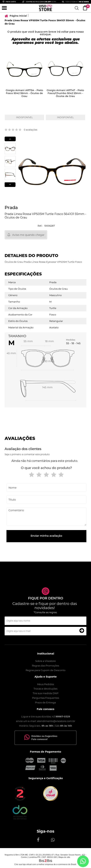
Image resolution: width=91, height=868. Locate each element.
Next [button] (10, 185)
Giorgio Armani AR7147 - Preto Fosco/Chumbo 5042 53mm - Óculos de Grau (65, 93)
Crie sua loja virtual (23, 864)
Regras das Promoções (45, 666)
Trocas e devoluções (45, 689)
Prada (11, 208)
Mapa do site (64, 857)
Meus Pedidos (45, 684)
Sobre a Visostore (45, 661)
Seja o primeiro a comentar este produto (27, 454)
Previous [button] (10, 139)
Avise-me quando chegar (28, 235)
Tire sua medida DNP (45, 693)
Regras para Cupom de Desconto (45, 670)
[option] (25, 86)
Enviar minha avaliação (46, 536)
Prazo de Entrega (45, 702)
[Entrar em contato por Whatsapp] (83, 861)
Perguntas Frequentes (46, 698)
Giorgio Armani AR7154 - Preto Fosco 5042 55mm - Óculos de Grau (24, 93)
